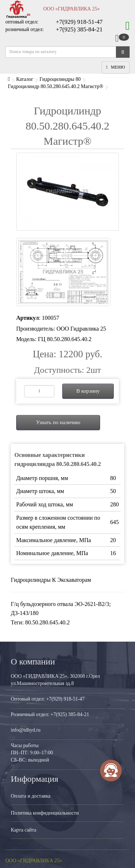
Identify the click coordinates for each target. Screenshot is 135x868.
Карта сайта (24, 830)
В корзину (88, 391)
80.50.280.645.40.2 (48, 622)
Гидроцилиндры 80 (60, 79)
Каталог (25, 79)
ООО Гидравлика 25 (81, 329)
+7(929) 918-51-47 (79, 22)
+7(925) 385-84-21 (79, 29)
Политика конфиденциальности (45, 813)
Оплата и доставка (31, 796)
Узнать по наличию (58, 422)
